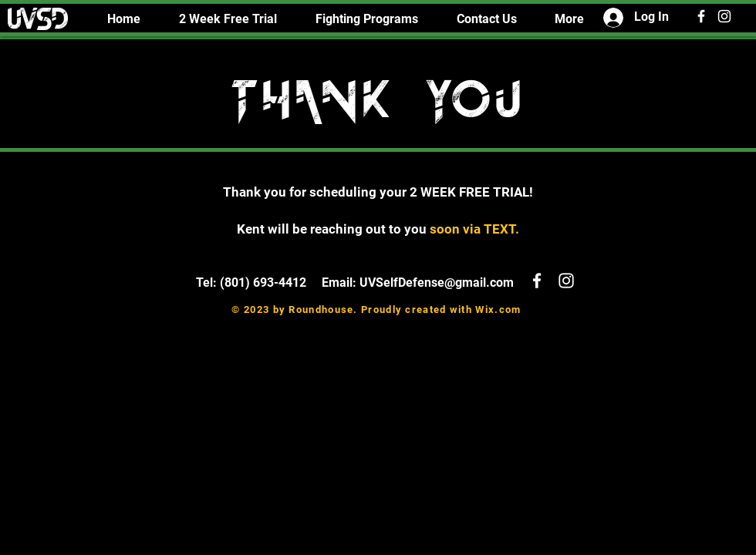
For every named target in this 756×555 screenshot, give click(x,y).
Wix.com (498, 309)
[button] (367, 19)
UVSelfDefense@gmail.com (437, 283)
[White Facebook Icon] (701, 16)
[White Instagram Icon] (724, 16)
